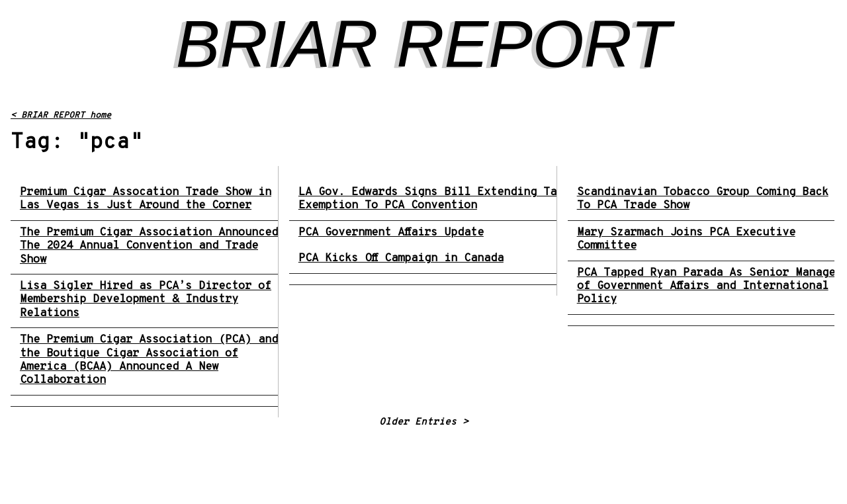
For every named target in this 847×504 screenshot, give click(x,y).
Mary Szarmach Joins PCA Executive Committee (686, 240)
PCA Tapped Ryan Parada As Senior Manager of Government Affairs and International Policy (709, 287)
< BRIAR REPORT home (61, 116)
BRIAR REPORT (423, 44)
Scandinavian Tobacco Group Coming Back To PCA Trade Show (703, 199)
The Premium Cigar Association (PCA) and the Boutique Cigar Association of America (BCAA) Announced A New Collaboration (149, 360)
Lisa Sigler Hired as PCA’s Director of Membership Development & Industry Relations (146, 300)
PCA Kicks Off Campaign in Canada (401, 259)
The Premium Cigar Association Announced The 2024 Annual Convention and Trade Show (149, 246)
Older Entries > (424, 422)
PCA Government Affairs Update (391, 233)
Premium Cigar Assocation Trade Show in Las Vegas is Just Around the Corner (146, 199)
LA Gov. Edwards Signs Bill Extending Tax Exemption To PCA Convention (431, 199)
